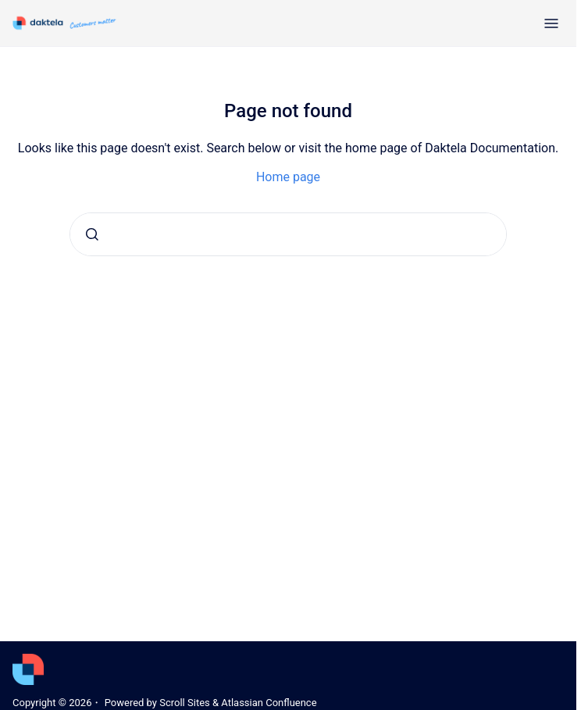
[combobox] (288, 234)
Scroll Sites (185, 703)
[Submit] (92, 234)
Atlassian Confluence (269, 703)
